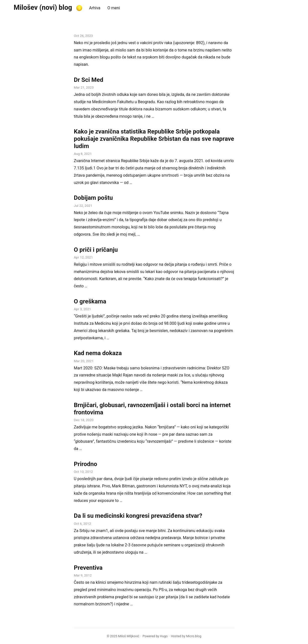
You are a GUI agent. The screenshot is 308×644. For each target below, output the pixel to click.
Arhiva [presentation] (95, 8)
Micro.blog (194, 636)
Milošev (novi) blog (43, 8)
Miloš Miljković (129, 636)
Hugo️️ (164, 636)
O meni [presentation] (114, 8)
